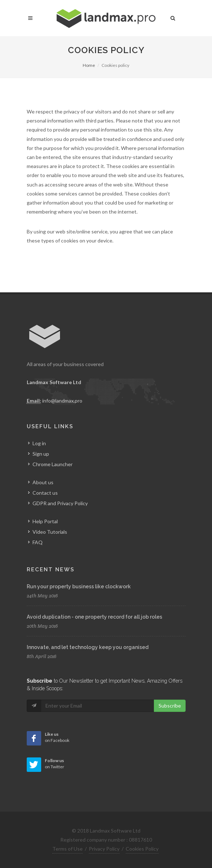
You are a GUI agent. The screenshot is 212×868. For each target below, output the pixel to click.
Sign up (41, 454)
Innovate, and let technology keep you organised (88, 647)
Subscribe (170, 706)
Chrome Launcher (53, 464)
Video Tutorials (50, 532)
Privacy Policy (104, 849)
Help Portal (45, 521)
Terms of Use (68, 849)
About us (43, 482)
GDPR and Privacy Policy (60, 503)
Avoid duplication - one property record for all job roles (94, 617)
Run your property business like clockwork (79, 586)
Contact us (45, 493)
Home (89, 65)
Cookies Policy (142, 849)
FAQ (38, 542)
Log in (39, 443)
